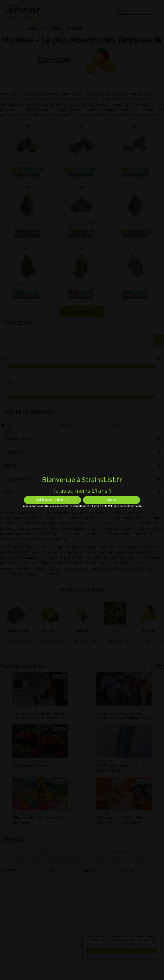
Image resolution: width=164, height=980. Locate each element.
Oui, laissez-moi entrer (52, 500)
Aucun (112, 500)
